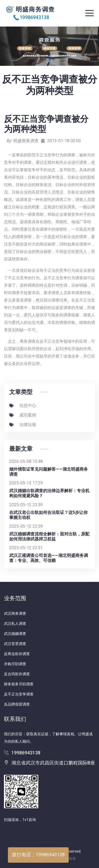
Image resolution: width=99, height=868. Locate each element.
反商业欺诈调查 (17, 654)
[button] (45, 60)
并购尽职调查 (15, 664)
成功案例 (23, 415)
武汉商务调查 (15, 614)
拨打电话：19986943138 (38, 855)
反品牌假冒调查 (17, 704)
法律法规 (23, 425)
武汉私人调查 (15, 624)
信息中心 (23, 406)
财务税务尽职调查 (19, 684)
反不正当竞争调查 (19, 694)
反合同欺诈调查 (17, 674)
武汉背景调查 (15, 644)
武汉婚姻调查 (15, 634)
